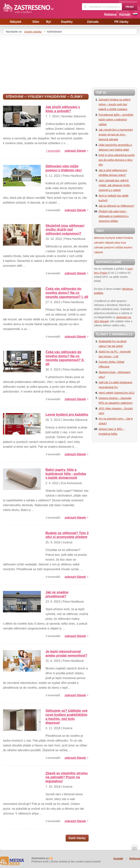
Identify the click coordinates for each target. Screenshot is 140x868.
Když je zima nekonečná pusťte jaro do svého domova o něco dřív (117, 160)
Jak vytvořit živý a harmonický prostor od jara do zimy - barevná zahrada (116, 135)
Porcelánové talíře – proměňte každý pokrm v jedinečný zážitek (116, 120)
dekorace (99, 238)
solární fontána (124, 238)
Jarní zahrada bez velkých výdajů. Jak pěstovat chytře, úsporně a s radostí (115, 185)
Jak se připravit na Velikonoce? (116, 206)
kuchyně (110, 238)
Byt (48, 22)
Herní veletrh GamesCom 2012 (117, 393)
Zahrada (93, 22)
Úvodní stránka (33, 32)
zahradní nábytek (104, 243)
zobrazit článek (75, 151)
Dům (36, 22)
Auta (123, 243)
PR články (121, 22)
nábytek (98, 252)
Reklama (110, 14)
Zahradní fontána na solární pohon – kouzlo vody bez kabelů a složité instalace (114, 104)
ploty (117, 243)
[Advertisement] (34, 62)
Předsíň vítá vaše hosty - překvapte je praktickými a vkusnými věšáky (114, 216)
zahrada (99, 247)
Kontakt (125, 14)
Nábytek (16, 22)
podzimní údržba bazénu (118, 247)
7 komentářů (53, 151)
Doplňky (67, 22)
